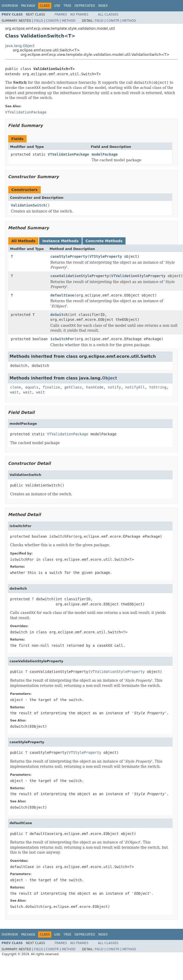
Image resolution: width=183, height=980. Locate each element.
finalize (51, 387)
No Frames (79, 14)
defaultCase (62, 295)
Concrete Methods (104, 241)
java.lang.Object (20, 46)
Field (38, 21)
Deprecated (85, 6)
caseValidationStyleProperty (80, 276)
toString (158, 387)
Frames (61, 14)
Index (103, 6)
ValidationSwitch (28, 205)
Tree (67, 6)
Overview (10, 6)
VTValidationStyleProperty (138, 276)
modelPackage (105, 154)
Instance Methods (60, 241)
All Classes (108, 14)
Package (28, 6)
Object (110, 378)
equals (32, 387)
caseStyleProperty (69, 256)
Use (57, 6)
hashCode (95, 387)
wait (14, 392)
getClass (73, 387)
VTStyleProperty (106, 256)
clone (15, 387)
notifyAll (135, 387)
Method (69, 21)
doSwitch (59, 315)
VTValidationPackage (68, 154)
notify (114, 387)
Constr (52, 21)
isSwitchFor (62, 339)
